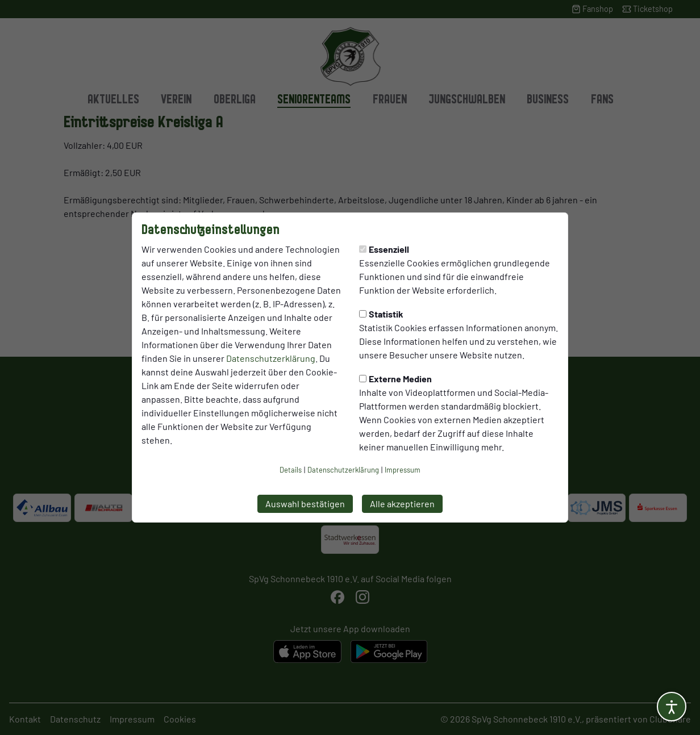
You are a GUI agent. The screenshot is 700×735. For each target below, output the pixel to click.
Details (291, 470)
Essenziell (384, 249)
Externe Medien (395, 379)
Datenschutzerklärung (271, 358)
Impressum (403, 470)
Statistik (381, 314)
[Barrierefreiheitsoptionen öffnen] (672, 707)
